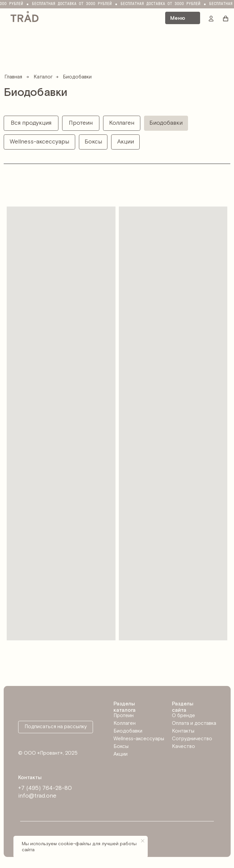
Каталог (43, 77)
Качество (183, 746)
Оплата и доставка (194, 723)
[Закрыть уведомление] (143, 841)
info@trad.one (37, 796)
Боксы (121, 746)
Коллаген (125, 723)
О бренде (183, 716)
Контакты (183, 731)
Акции (121, 754)
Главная (13, 77)
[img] (25, 16)
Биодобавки (128, 731)
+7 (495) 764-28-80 (45, 788)
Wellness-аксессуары (139, 739)
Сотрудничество (192, 739)
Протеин (124, 716)
